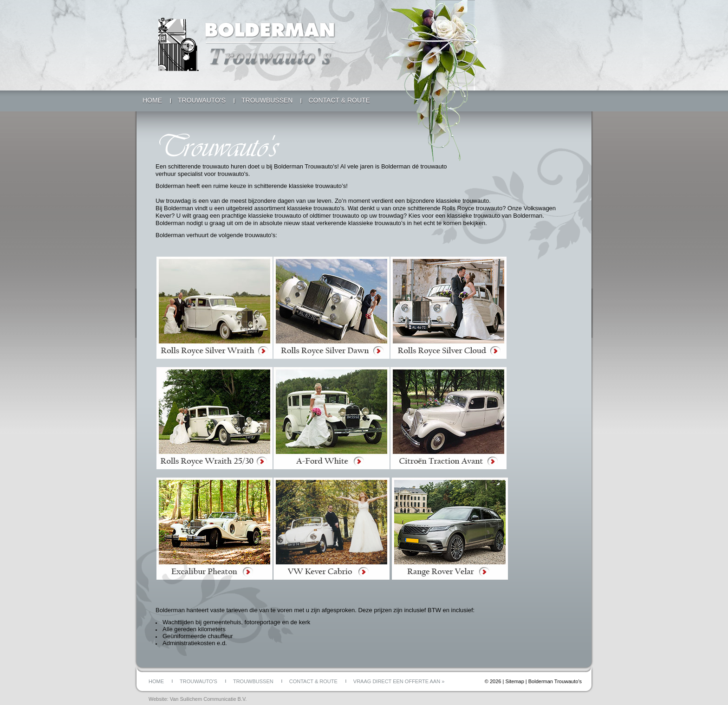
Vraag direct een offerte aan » (399, 681)
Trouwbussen (267, 100)
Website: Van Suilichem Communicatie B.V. (198, 699)
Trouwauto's (202, 100)
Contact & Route (339, 100)
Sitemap (514, 681)
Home (152, 100)
